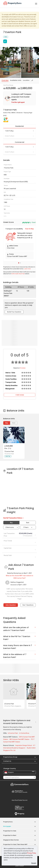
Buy (7, 423)
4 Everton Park (33, 704)
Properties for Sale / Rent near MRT (15, 844)
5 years (26, 527)
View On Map (29, 229)
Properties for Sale (10, 831)
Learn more (27, 269)
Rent (28, 523)
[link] (20, 98)
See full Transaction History (14, 518)
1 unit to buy (20, 131)
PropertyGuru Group (10, 757)
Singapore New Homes (11, 840)
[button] (19, 263)
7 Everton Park (9, 451)
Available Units (16, 80)
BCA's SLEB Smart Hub (18, 274)
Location (26, 80)
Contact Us (7, 761)
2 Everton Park (9, 704)
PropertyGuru (8, 822)
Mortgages (7, 826)
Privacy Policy (32, 853)
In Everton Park (13, 733)
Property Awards (20, 791)
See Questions (28, 605)
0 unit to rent (20, 136)
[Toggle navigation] (36, 4)
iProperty (20, 814)
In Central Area (24, 733)
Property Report (20, 808)
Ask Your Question (14, 312)
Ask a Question (11, 605)
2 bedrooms (10, 527)
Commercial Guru (20, 784)
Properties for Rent (10, 835)
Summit (20, 800)
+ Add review (20, 395)
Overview (5, 80)
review (23, 368)
